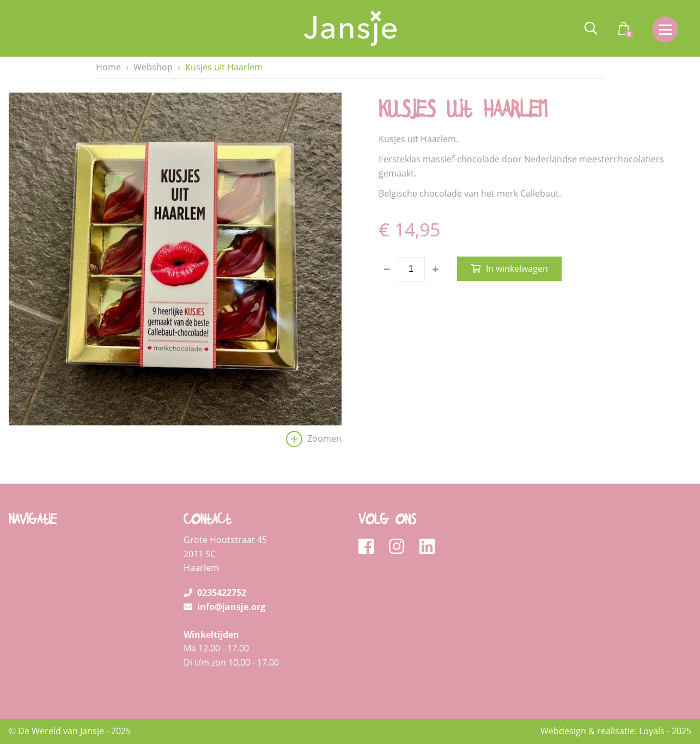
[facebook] (370, 547)
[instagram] (400, 547)
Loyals (652, 731)
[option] (175, 273)
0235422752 (215, 593)
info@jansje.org (224, 607)
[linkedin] (427, 547)
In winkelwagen (517, 269)
